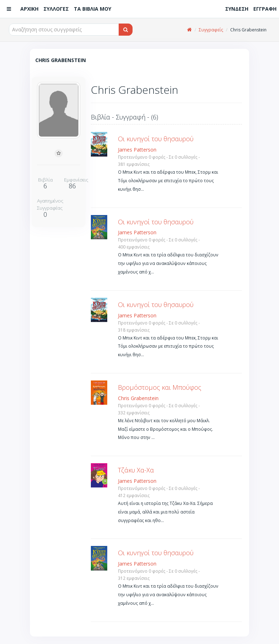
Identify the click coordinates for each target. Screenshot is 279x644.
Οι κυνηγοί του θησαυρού (156, 139)
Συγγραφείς (211, 30)
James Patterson (137, 150)
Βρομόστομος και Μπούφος (160, 387)
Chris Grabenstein (138, 398)
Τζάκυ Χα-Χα (136, 470)
